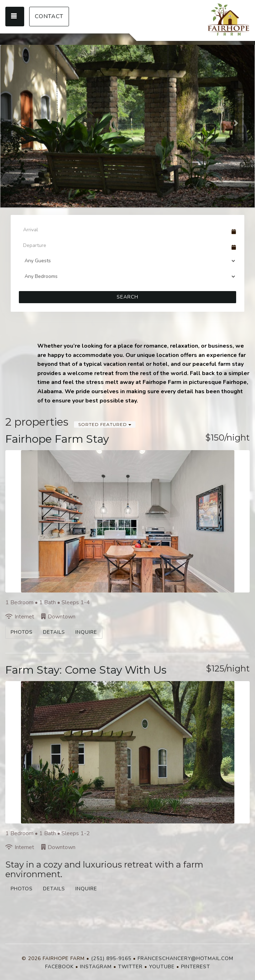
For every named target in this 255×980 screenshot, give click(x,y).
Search (127, 297)
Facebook (59, 967)
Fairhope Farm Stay (57, 439)
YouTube (162, 967)
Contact (49, 16)
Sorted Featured (105, 424)
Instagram (96, 967)
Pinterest (196, 967)
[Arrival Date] (124, 230)
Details (54, 632)
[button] (19, 123)
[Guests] (127, 261)
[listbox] (127, 123)
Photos (22, 632)
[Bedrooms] (127, 276)
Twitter (130, 967)
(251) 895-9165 (111, 958)
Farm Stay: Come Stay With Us (86, 670)
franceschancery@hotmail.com (185, 958)
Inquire (86, 632)
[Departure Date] (124, 245)
